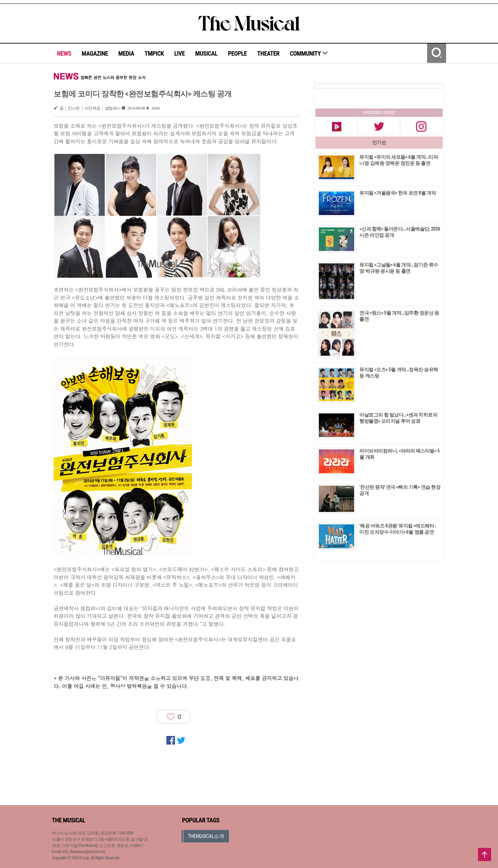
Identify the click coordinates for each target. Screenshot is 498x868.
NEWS (64, 53)
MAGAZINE (95, 53)
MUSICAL (206, 53)
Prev (326, 86)
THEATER (268, 53)
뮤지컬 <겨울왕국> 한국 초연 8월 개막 (398, 193)
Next (432, 86)
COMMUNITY (309, 53)
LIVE (180, 53)
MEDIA (126, 53)
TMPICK (154, 53)
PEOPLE (237, 53)
